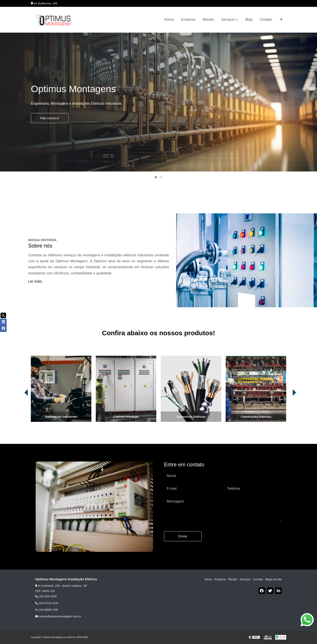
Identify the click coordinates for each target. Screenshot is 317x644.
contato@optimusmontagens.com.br (58, 616)
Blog (249, 20)
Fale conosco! (50, 118)
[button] (156, 177)
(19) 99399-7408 (47, 610)
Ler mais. (35, 281)
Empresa (188, 20)
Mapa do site (273, 579)
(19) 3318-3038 (46, 596)
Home (169, 20)
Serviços (228, 20)
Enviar (183, 536)
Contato (266, 20)
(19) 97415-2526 (47, 603)
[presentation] (20, 409)
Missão (208, 20)
